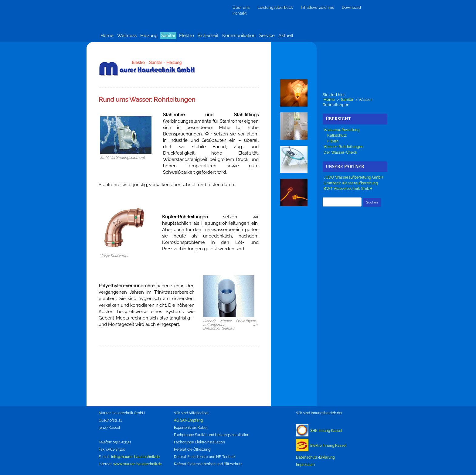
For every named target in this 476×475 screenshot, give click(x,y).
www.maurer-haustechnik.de (138, 464)
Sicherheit (208, 36)
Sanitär (168, 36)
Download (351, 7)
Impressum (305, 465)
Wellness (127, 36)
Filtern (333, 141)
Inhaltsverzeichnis (317, 7)
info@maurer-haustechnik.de (135, 457)
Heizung (149, 36)
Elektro (187, 36)
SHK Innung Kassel (326, 431)
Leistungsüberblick (275, 7)
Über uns (241, 7)
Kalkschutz (337, 135)
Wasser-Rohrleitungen (343, 147)
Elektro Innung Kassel (328, 446)
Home (107, 36)
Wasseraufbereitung (342, 130)
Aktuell (286, 36)
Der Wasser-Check (340, 152)
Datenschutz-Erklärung (315, 457)
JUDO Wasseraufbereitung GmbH (353, 177)
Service (267, 36)
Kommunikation (239, 36)
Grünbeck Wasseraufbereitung (351, 183)
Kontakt (240, 13)
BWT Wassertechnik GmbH (348, 189)
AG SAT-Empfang (188, 420)
